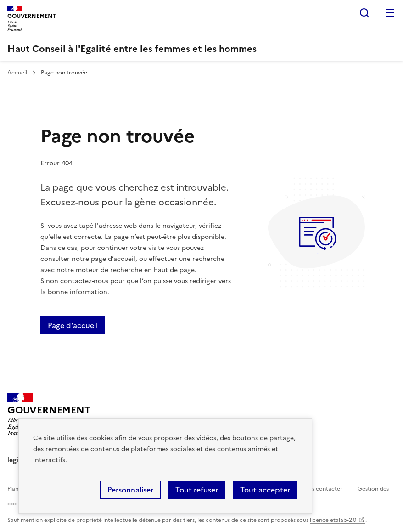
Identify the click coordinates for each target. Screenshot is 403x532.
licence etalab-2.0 (333, 520)
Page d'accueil (73, 325)
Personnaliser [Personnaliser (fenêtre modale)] (130, 490)
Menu (390, 13)
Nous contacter (322, 489)
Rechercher (364, 13)
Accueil (17, 73)
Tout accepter (265, 490)
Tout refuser (197, 490)
